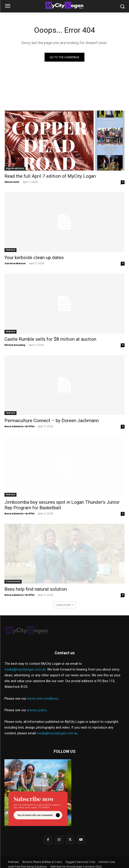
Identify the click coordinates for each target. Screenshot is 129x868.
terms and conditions (43, 690)
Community (13, 581)
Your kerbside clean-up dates (34, 258)
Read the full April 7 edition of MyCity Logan (50, 176)
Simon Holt (12, 182)
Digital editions (15, 168)
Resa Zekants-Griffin (19, 426)
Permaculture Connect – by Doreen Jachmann (52, 421)
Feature (10, 250)
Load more (65, 605)
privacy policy (37, 701)
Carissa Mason (15, 263)
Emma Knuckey (15, 345)
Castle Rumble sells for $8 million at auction (50, 339)
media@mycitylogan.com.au (25, 661)
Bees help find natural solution (36, 589)
